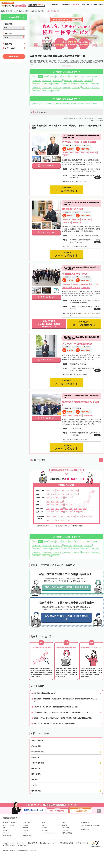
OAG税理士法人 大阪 (73, 209)
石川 (66, 498)
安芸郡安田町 (67, 87)
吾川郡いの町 (37, 80)
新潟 (48, 498)
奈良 (62, 505)
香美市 (77, 77)
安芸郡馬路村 (95, 87)
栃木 (72, 494)
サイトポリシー (21, 843)
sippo (44, 822)
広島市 (91, 517)
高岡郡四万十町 (58, 80)
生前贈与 (88, 103)
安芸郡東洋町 (76, 87)
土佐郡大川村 (94, 84)
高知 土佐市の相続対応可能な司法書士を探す (66, 617)
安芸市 (83, 77)
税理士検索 (76, 4)
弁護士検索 (66, 4)
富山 (62, 498)
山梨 (52, 498)
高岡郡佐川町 (68, 80)
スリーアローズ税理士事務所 (77, 343)
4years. (64, 822)
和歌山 (71, 505)
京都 (57, 505)
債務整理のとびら (28, 835)
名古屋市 (61, 517)
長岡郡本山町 (65, 84)
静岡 (52, 501)
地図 (97, 177)
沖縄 (81, 512)
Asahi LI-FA (65, 830)
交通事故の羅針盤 (67, 833)
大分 (66, 512)
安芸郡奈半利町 (47, 87)
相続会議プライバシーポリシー (49, 843)
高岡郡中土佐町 (78, 80)
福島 (77, 491)
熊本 (62, 512)
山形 (72, 491)
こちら (73, 526)
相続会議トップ (56, 4)
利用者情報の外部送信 (67, 843)
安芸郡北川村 (86, 87)
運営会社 (6, 845)
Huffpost (25, 828)
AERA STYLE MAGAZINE (49, 833)
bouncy (25, 833)
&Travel (12, 825)
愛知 (48, 501)
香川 (71, 508)
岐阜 (57, 501)
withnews (6, 833)
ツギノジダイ (65, 828)
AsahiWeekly (85, 829)
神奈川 (53, 494)
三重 (62, 501)
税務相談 (95, 103)
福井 (71, 498)
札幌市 (67, 517)
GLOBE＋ (45, 825)
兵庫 (52, 505)
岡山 (52, 508)
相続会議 (64, 825)
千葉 (63, 494)
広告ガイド (13, 845)
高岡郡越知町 (37, 84)
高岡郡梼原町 (56, 84)
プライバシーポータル (81, 843)
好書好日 (45, 828)
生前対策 (58, 103)
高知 (85, 508)
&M (4, 825)
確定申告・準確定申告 (47, 103)
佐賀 (52, 512)
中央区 (76, 277)
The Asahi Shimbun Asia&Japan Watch (90, 826)
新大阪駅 (86, 347)
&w (7, 825)
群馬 (77, 494)
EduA (5, 828)
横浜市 (49, 517)
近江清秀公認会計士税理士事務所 (79, 142)
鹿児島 (76, 512)
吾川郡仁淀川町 (47, 80)
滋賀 (66, 505)
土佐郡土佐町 (85, 84)
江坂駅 (86, 212)
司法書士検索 (85, 4)
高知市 (35, 77)
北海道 (49, 491)
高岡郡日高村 (46, 84)
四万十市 (58, 77)
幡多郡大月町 (46, 91)
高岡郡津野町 (88, 80)
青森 (54, 491)
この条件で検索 (13, 56)
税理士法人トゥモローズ (75, 274)
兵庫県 (67, 145)
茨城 (68, 494)
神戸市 (76, 145)
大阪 (48, 505)
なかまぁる (45, 830)
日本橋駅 (86, 277)
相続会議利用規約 (33, 843)
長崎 (57, 512)
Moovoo (6, 830)
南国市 (71, 77)
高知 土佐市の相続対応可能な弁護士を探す (66, 587)
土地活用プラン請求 (98, 4)
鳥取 (62, 508)
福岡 (48, 512)
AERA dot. (26, 830)
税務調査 (81, 103)
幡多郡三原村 (56, 91)
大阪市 (76, 347)
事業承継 (74, 103)
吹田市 (76, 212)
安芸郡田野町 (57, 87)
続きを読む (90, 164)
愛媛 (80, 508)
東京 (48, 494)
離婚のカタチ (7, 835)
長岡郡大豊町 (75, 84)
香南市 (46, 77)
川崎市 (63, 520)
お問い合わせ (22, 845)
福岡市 (73, 517)
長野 (57, 498)
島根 (66, 508)
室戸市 (88, 77)
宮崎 (71, 512)
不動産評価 (66, 103)
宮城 (68, 491)
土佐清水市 (96, 77)
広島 (48, 508)
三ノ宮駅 (86, 145)
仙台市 (49, 520)
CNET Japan (26, 822)
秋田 (63, 491)
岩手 (58, 491)
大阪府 (67, 212)
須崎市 (52, 77)
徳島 (75, 508)
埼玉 (58, 494)
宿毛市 (65, 77)
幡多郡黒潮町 (37, 91)
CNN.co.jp (26, 825)
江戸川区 (77, 408)
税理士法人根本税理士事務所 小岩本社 (81, 403)
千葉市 (69, 520)
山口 (57, 508)
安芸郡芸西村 (37, 87)
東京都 (67, 277)
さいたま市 (56, 520)
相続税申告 (36, 103)
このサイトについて (9, 843)
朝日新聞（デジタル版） (10, 822)
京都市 (85, 517)
